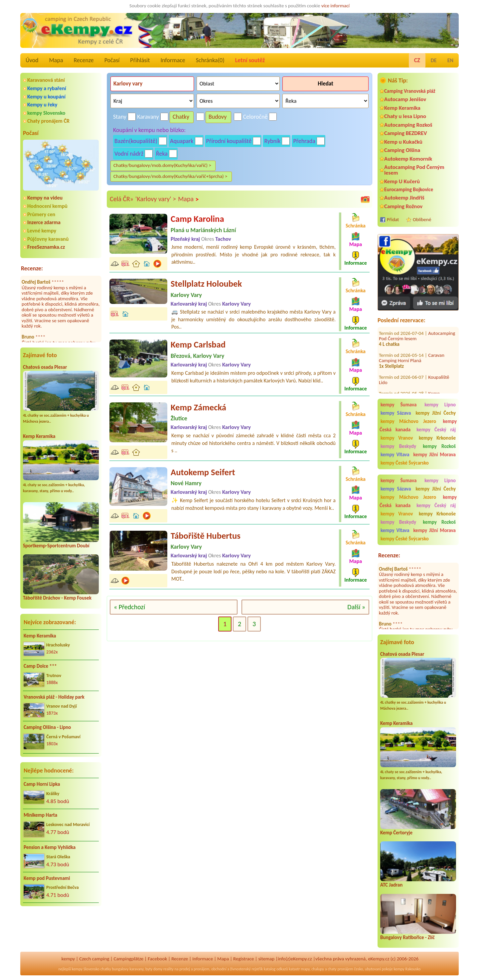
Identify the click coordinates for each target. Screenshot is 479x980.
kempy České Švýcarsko (405, 463)
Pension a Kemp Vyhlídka (50, 847)
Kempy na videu (45, 198)
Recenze (84, 60)
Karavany (148, 117)
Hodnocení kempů (47, 206)
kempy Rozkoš (439, 446)
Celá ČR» (122, 199)
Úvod (32, 60)
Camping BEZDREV (405, 133)
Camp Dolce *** (40, 666)
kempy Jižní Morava (435, 455)
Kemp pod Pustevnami (47, 878)
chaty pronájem (340, 969)
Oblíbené (422, 219)
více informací (335, 6)
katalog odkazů (276, 969)
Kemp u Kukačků (403, 142)
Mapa (56, 60)
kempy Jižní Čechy (436, 413)
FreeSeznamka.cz (46, 247)
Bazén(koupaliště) (136, 141)
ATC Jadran (391, 885)
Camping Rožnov (403, 206)
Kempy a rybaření (47, 88)
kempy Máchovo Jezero (408, 421)
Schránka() (210, 60)
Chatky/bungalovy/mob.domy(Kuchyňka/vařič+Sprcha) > (170, 176)
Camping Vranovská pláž (410, 91)
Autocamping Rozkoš (408, 125)
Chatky (181, 117)
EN (450, 60)
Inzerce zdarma (44, 222)
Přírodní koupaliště (229, 141)
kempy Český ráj (436, 430)
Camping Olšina (402, 150)
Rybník (272, 141)
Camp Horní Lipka (42, 784)
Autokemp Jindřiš (404, 198)
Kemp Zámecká (198, 407)
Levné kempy (42, 231)
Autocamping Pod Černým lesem (414, 170)
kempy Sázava (396, 413)
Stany (120, 117)
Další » (356, 607)
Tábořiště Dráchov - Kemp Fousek (57, 598)
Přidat (393, 219)
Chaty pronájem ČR (48, 121)
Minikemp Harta (40, 815)
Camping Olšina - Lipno (47, 727)
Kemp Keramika (39, 436)
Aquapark (182, 141)
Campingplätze (128, 959)
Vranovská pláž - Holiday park (54, 697)
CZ (417, 60)
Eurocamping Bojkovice (409, 189)
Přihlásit (140, 60)
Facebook (157, 959)
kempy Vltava (395, 455)
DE (434, 60)
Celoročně (255, 117)
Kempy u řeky (42, 105)
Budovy (218, 117)
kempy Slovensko (46, 113)
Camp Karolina (197, 219)
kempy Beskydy (398, 446)
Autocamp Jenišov (405, 99)
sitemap (266, 959)
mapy (305, 969)
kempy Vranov (397, 438)
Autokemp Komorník (408, 159)
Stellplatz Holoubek (206, 284)
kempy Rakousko (407, 969)
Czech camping (94, 959)
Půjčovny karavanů (48, 239)
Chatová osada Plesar (45, 367)
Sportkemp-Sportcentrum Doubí (56, 546)
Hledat (325, 84)
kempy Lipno (440, 405)
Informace (173, 60)
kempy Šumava (399, 405)
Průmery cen (41, 214)
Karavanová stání (46, 80)
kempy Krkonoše (437, 438)
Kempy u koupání (46, 97)
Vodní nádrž (129, 154)
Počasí (112, 60)
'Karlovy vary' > (156, 199)
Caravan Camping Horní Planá (412, 348)
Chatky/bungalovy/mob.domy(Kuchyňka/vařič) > (162, 165)
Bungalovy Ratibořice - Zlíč (407, 937)
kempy (68, 959)
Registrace (243, 959)
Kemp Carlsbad (198, 345)
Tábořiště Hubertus (206, 536)
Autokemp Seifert (203, 472)
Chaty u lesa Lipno (405, 116)
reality (168, 969)
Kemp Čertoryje (396, 833)
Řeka (162, 154)
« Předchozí (129, 607)
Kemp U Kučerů (402, 181)
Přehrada (304, 141)
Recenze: (32, 268)
